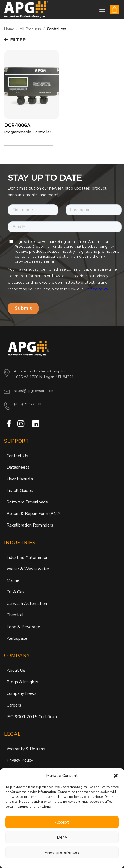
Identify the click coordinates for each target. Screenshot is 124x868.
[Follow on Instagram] (21, 440)
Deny (62, 837)
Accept (62, 822)
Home (9, 29)
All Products (30, 29)
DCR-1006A (17, 125)
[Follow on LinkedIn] (36, 440)
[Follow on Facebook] (9, 440)
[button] (116, 776)
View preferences (62, 852)
